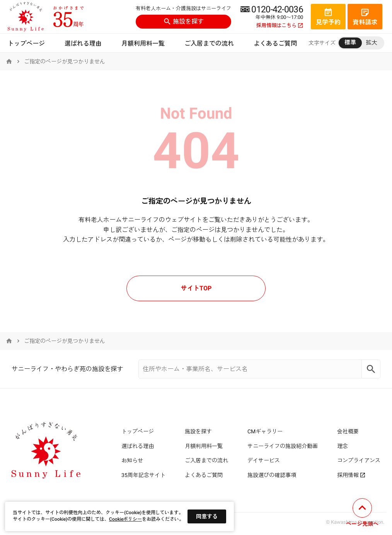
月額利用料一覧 (143, 43)
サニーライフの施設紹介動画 (283, 446)
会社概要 (348, 431)
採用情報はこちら (280, 26)
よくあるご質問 (275, 43)
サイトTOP (196, 288)
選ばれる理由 (83, 43)
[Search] (371, 369)
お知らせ (132, 460)
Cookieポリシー (125, 519)
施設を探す (184, 21)
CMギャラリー (265, 431)
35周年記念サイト (143, 475)
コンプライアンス (359, 460)
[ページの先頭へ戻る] (362, 514)
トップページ (26, 43)
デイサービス (264, 460)
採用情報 (351, 475)
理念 (343, 446)
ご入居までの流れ (209, 43)
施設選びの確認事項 (272, 475)
